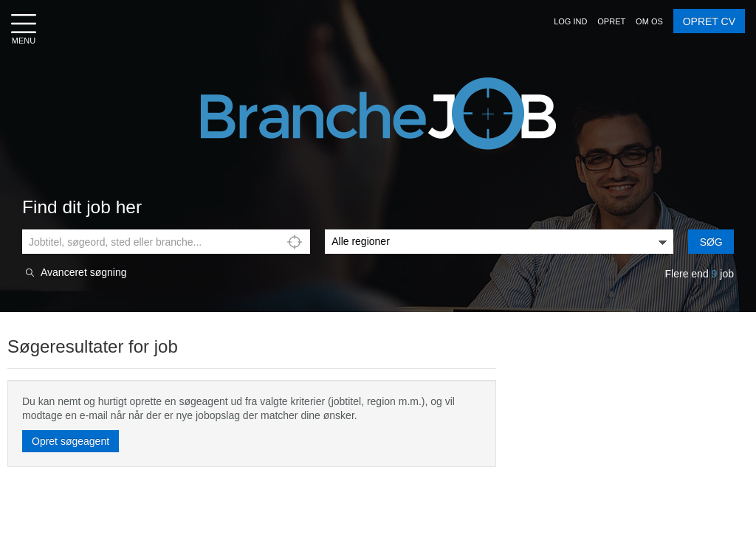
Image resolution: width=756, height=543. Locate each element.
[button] (570, 21)
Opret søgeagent (71, 441)
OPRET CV (709, 21)
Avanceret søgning (83, 273)
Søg (711, 242)
